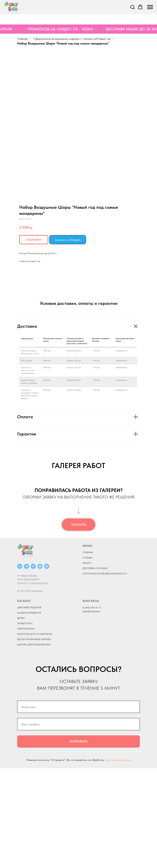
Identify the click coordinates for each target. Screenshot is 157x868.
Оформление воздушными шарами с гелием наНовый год (72, 39)
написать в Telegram (68, 240)
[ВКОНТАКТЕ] (20, 666)
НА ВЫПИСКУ (25, 723)
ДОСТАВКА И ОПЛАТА (95, 668)
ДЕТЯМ (21, 717)
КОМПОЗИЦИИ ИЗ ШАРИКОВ (34, 733)
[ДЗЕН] (40, 666)
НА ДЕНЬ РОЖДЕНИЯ (29, 712)
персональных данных (118, 859)
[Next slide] (149, 528)
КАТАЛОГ (24, 700)
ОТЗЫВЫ (87, 657)
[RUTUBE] (33, 666)
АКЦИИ (87, 663)
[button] (132, 7)
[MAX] (47, 666)
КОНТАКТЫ (91, 700)
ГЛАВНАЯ (88, 652)
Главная (22, 39)
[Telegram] (26, 666)
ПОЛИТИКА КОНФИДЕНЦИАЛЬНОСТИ (105, 673)
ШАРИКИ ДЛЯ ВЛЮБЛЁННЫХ (34, 744)
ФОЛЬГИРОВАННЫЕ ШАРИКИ (34, 739)
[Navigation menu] (150, 7)
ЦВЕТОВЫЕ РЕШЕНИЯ (29, 707)
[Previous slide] (8, 528)
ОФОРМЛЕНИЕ (26, 728)
